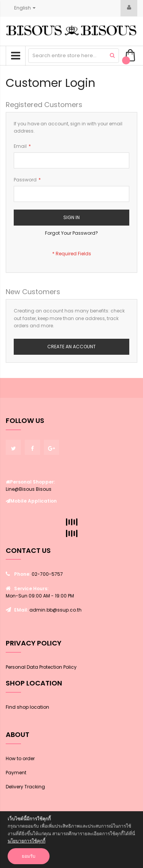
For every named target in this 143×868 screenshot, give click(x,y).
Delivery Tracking (25, 787)
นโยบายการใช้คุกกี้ (27, 841)
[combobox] (74, 56)
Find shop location (27, 707)
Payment (16, 773)
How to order (20, 758)
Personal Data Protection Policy (41, 667)
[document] (71, 840)
